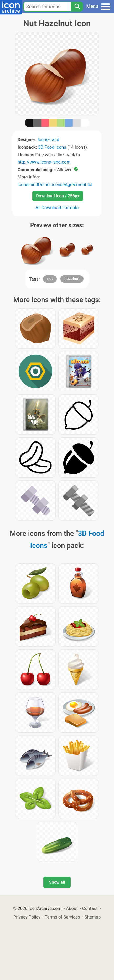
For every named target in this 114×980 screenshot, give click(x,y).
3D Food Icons (52, 147)
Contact (90, 908)
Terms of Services (63, 917)
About (72, 908)
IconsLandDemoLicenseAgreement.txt (55, 184)
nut (50, 279)
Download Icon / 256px (58, 196)
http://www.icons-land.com (44, 162)
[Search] (77, 7)
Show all (57, 882)
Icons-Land (48, 139)
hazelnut (72, 279)
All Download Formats (57, 208)
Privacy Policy (27, 917)
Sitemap (93, 917)
